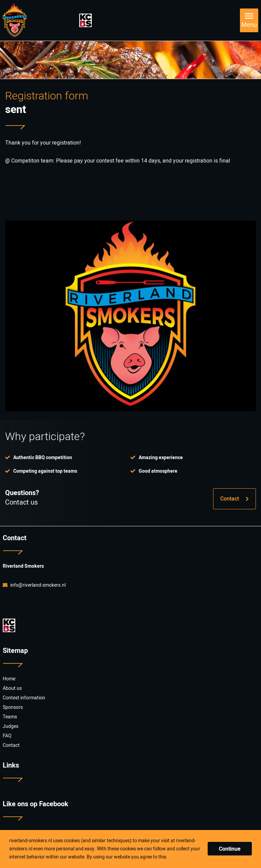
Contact (234, 499)
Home (9, 679)
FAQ (7, 736)
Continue (230, 849)
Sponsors (13, 707)
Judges (11, 726)
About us (12, 688)
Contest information (24, 698)
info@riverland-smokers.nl (34, 585)
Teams (10, 717)
